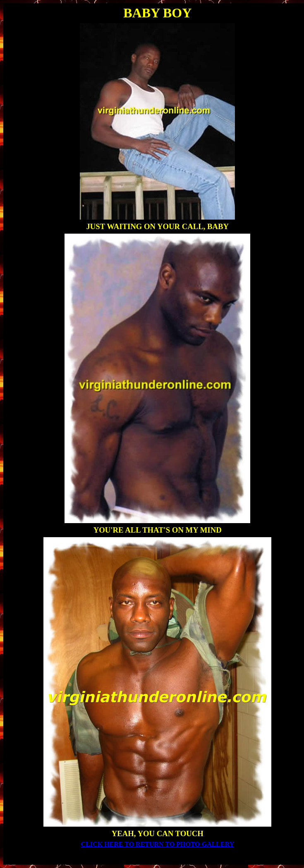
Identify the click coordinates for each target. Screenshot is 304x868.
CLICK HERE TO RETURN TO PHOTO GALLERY (158, 844)
